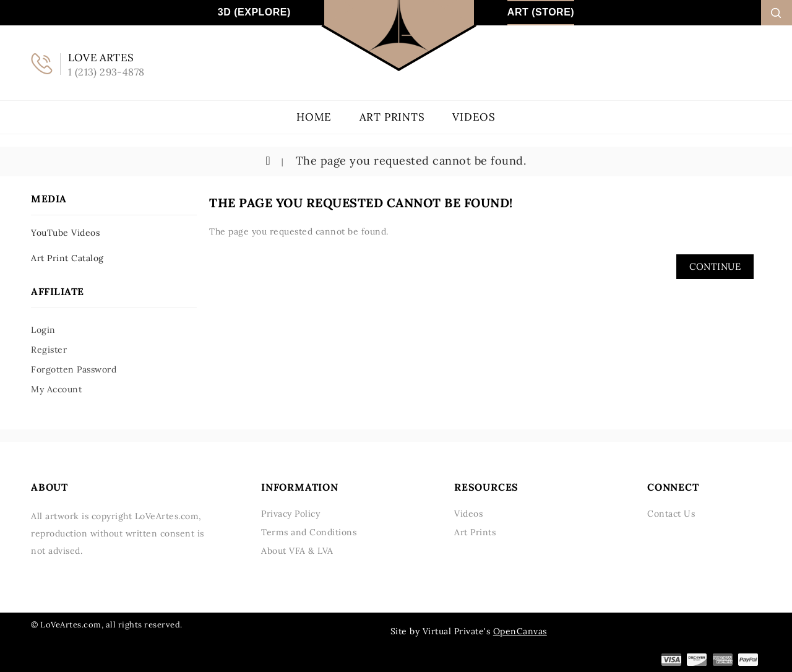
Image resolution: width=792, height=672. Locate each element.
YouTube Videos (65, 233)
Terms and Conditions (309, 532)
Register (49, 350)
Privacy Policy (291, 514)
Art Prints (392, 117)
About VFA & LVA (297, 551)
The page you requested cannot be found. (409, 161)
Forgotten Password (74, 369)
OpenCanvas (520, 631)
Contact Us (671, 514)
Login (43, 330)
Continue (715, 266)
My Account (56, 389)
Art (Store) (541, 12)
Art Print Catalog (67, 258)
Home (314, 117)
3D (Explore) (254, 12)
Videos (474, 117)
